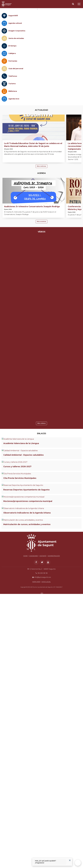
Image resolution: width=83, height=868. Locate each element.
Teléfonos (13, 110)
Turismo (12, 118)
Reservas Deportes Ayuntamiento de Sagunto (26, 669)
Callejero (12, 87)
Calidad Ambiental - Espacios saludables (24, 547)
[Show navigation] (79, 4)
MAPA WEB (36, 848)
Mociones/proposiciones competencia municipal (28, 710)
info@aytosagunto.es (41, 844)
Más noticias (41, 200)
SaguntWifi (13, 49)
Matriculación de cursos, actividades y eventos (27, 791)
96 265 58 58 (41, 840)
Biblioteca (13, 125)
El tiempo (12, 80)
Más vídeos (42, 457)
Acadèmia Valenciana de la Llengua (21, 506)
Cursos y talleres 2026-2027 (17, 588)
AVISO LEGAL (46, 848)
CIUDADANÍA (34, 823)
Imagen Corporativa (17, 65)
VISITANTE (43, 823)
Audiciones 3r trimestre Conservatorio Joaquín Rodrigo (32, 240)
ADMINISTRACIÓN (54, 823)
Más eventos (41, 255)
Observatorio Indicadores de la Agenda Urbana (27, 750)
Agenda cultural (15, 57)
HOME (25, 823)
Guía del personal (16, 102)
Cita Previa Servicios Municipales (20, 628)
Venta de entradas (16, 72)
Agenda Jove (14, 133)
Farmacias (13, 95)
